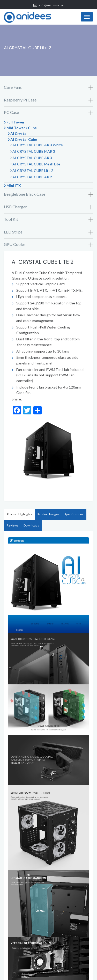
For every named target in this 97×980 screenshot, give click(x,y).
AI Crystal (19, 133)
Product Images (48, 514)
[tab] (48, 88)
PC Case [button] (48, 112)
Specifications (74, 514)
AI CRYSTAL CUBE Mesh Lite (36, 164)
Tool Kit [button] (48, 219)
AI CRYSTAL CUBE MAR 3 (34, 151)
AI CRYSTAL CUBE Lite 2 (33, 170)
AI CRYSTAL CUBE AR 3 (32, 158)
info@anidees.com (51, 5)
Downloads (31, 525)
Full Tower (16, 122)
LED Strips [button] (48, 232)
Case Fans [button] (48, 87)
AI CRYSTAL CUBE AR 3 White (38, 145)
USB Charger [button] (48, 207)
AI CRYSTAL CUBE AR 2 (32, 177)
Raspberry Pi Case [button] (48, 100)
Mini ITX (14, 185)
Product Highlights (20, 514)
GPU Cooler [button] (48, 244)
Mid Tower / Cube (22, 128)
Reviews (13, 525)
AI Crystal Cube (24, 139)
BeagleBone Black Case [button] (48, 194)
